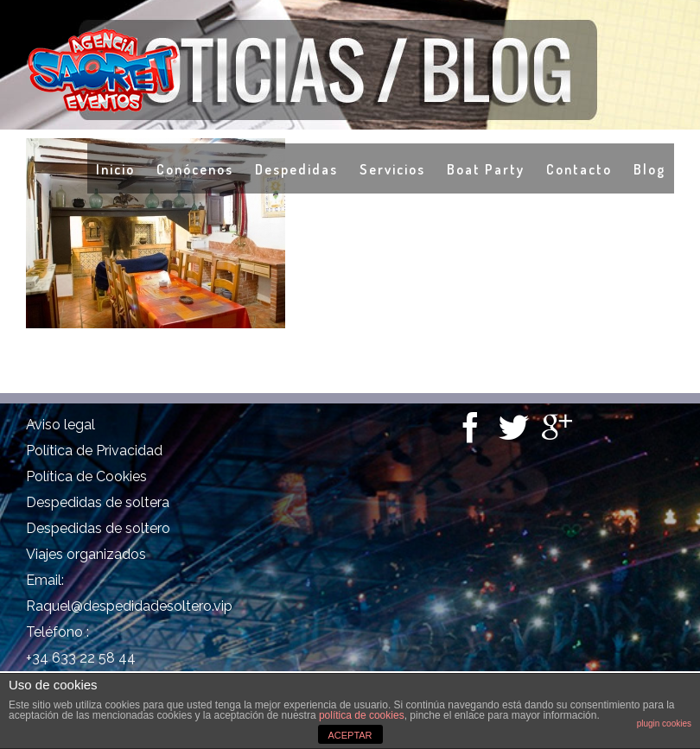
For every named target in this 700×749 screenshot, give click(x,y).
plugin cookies (664, 724)
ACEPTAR (350, 735)
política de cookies (362, 715)
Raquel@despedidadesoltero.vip (129, 606)
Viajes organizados (86, 554)
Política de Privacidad (94, 451)
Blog (649, 169)
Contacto (579, 169)
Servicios (392, 169)
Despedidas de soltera (98, 502)
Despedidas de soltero (98, 528)
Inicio (115, 169)
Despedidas (296, 169)
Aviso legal (60, 425)
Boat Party (486, 169)
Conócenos (195, 169)
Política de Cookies (86, 476)
